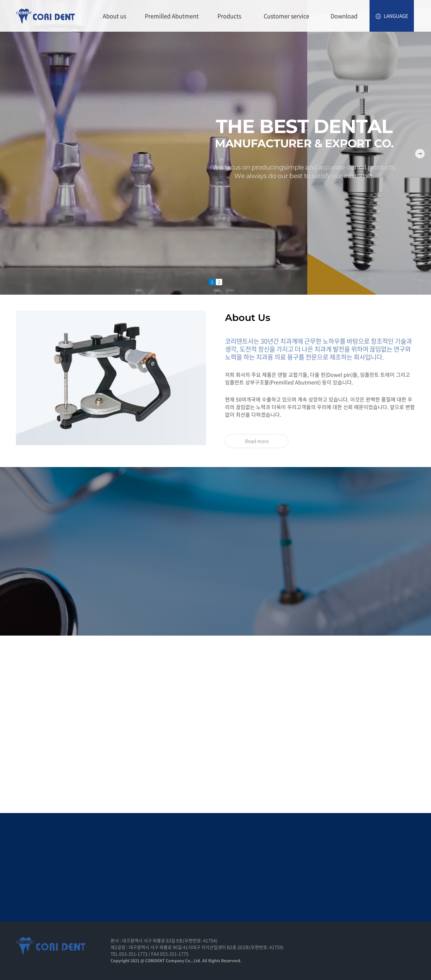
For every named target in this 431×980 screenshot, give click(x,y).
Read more (257, 441)
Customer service (286, 16)
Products (229, 16)
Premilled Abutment (172, 16)
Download (344, 16)
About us (114, 16)
